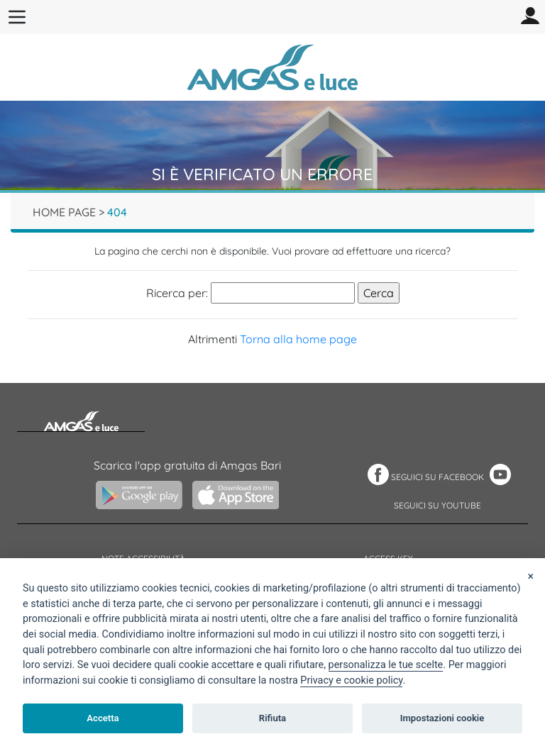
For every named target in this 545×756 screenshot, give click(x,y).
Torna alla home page (298, 339)
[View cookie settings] (386, 665)
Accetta (103, 718)
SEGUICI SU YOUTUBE (437, 505)
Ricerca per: (177, 293)
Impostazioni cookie (442, 718)
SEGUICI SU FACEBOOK (437, 477)
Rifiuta (272, 718)
